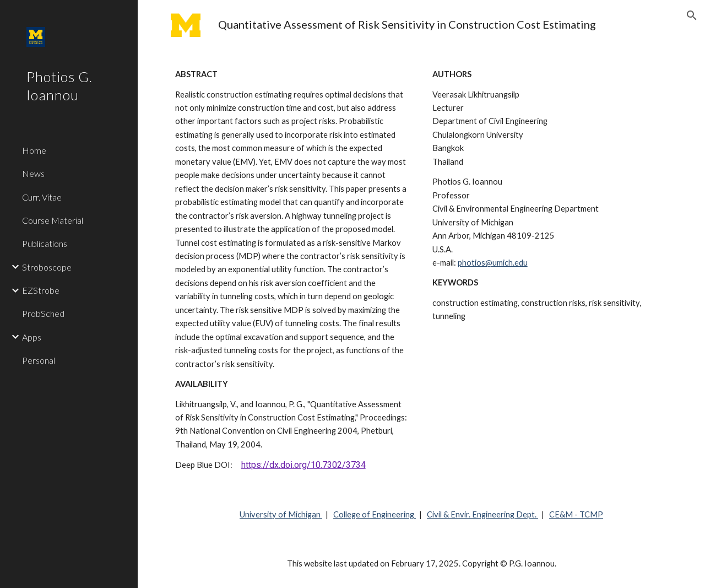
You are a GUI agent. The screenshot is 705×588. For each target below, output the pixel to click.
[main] (443, 25)
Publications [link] (45, 243)
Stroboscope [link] (47, 267)
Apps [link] (32, 337)
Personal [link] (39, 360)
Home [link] (34, 150)
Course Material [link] (53, 220)
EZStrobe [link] (41, 290)
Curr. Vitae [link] (42, 197)
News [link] (33, 173)
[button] (692, 15)
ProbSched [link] (43, 313)
